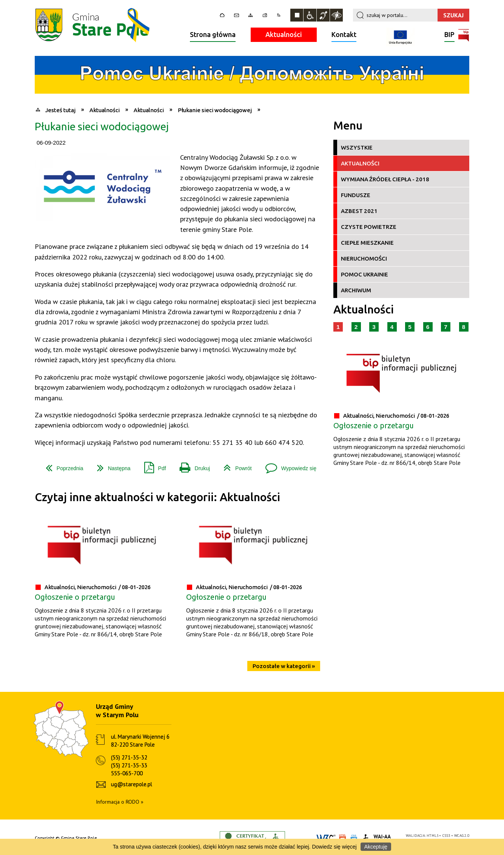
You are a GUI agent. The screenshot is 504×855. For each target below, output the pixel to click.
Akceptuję (376, 847)
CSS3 (447, 836)
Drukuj (192, 465)
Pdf (152, 465)
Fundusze (356, 195)
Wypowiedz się (288, 465)
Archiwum (356, 290)
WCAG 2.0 (462, 836)
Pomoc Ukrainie (365, 274)
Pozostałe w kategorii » (284, 666)
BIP (449, 35)
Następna (111, 465)
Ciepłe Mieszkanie (367, 243)
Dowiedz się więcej (334, 847)
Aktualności (284, 34)
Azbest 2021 (359, 211)
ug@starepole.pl (132, 784)
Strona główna (213, 34)
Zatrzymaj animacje (297, 15)
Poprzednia (62, 465)
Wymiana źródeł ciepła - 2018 (385, 179)
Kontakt (344, 34)
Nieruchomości (364, 259)
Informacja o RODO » (120, 802)
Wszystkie (357, 147)
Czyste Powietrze (369, 227)
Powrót (235, 465)
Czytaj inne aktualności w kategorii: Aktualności (157, 497)
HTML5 (433, 836)
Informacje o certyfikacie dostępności (252, 838)
